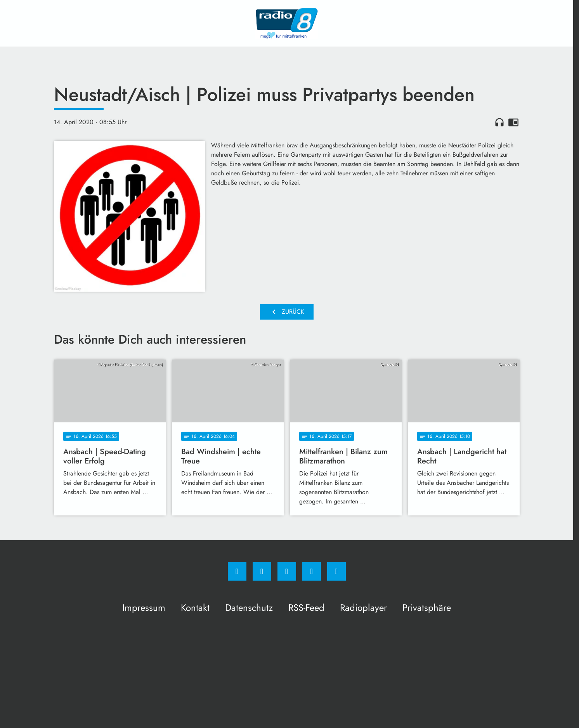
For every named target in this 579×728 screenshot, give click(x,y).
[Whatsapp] (287, 571)
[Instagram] (262, 571)
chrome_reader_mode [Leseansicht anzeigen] (513, 122)
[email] (336, 571)
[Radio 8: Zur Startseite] (287, 23)
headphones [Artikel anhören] (499, 122)
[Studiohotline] (312, 571)
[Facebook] (237, 571)
